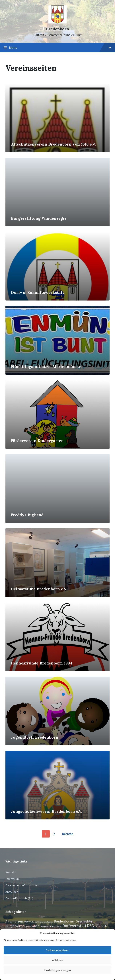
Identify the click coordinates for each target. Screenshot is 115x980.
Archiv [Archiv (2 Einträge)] (27, 922)
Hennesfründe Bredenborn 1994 (41, 663)
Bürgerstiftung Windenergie (39, 218)
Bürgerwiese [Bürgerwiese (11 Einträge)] (15, 926)
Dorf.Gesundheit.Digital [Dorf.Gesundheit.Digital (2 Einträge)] (51, 926)
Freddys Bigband (27, 515)
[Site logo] (57, 22)
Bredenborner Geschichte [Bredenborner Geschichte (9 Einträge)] (73, 921)
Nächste (68, 834)
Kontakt (11, 872)
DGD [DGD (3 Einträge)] (37, 926)
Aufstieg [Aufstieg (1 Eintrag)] (33, 922)
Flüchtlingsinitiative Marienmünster (47, 367)
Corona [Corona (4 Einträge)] (29, 926)
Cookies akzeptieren (57, 950)
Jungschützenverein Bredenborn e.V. (47, 811)
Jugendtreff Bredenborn (35, 737)
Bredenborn (57, 29)
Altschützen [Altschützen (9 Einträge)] (14, 921)
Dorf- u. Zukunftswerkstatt (37, 292)
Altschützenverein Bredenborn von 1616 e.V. (53, 144)
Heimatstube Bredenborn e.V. (39, 589)
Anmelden (12, 892)
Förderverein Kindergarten (37, 441)
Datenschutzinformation (21, 885)
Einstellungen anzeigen (57, 970)
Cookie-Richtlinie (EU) (19, 898)
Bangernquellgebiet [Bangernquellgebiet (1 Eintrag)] (45, 922)
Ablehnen (58, 960)
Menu (57, 48)
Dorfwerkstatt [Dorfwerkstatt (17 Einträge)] (74, 926)
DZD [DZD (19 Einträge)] (91, 926)
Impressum (13, 879)
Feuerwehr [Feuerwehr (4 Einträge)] (101, 926)
